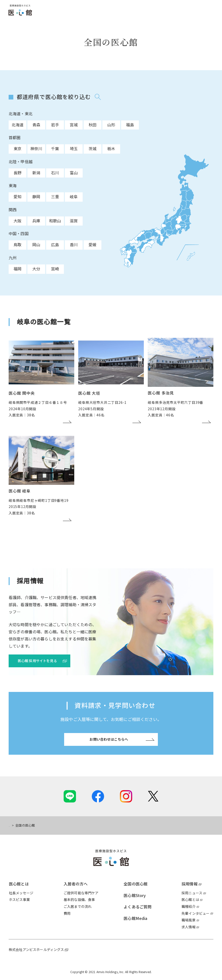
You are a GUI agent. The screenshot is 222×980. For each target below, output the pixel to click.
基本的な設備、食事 (79, 899)
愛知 (18, 196)
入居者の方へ (76, 884)
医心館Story (135, 895)
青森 (36, 125)
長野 (18, 173)
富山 (74, 173)
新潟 (36, 173)
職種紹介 (189, 906)
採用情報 (190, 884)
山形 (111, 125)
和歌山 (55, 221)
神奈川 (36, 148)
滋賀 (74, 221)
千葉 (55, 148)
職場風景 (189, 920)
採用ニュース (192, 893)
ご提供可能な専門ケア (81, 893)
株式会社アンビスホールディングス (36, 949)
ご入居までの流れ (78, 906)
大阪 (18, 221)
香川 (74, 245)
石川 (55, 173)
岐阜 (74, 196)
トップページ (18, 825)
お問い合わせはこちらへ (109, 739)
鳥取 (18, 245)
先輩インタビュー (195, 913)
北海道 (18, 125)
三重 (55, 196)
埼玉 (74, 148)
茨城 (92, 148)
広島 (55, 245)
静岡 (36, 196)
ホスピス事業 (19, 899)
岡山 (36, 245)
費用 (67, 913)
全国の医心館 (136, 884)
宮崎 (55, 269)
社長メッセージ (21, 893)
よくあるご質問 (138, 907)
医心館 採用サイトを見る (37, 661)
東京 (18, 148)
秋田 (92, 125)
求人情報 (189, 927)
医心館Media (135, 918)
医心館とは (19, 884)
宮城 (74, 125)
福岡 (18, 269)
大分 (36, 269)
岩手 (55, 125)
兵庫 (36, 221)
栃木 (111, 148)
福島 (130, 125)
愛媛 (92, 245)
